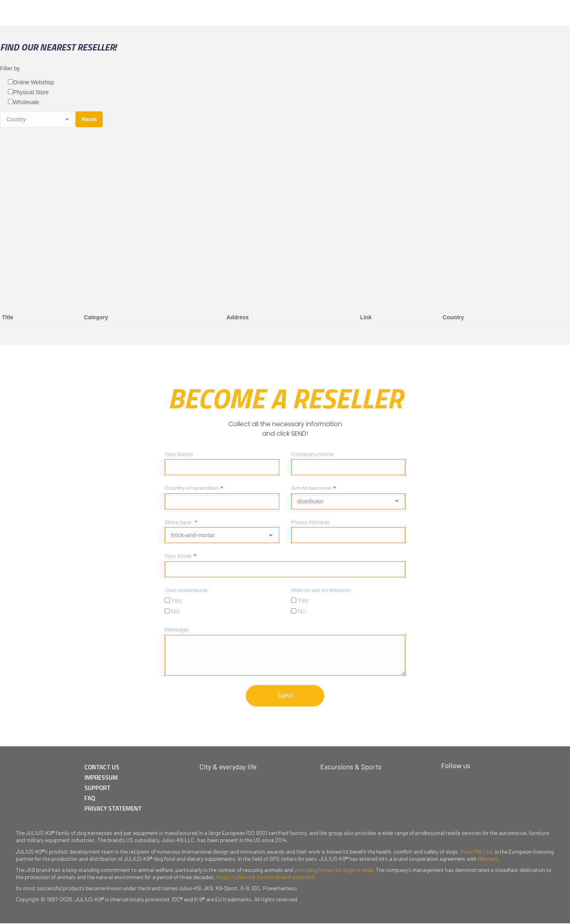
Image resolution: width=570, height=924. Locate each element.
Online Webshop (34, 82)
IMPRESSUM (104, 779)
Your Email (179, 556)
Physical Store (31, 92)
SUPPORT (100, 789)
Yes (177, 601)
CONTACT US (105, 769)
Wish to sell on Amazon (321, 590)
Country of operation (192, 488)
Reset (89, 119)
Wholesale (26, 102)
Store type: (179, 522)
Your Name (179, 454)
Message (177, 630)
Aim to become (312, 488)
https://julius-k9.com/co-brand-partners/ (266, 878)
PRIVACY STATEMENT (117, 809)
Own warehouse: (187, 590)
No (176, 611)
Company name (312, 454)
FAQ (93, 799)
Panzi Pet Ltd (476, 852)
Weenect (488, 859)
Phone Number (311, 522)
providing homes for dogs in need (334, 871)
